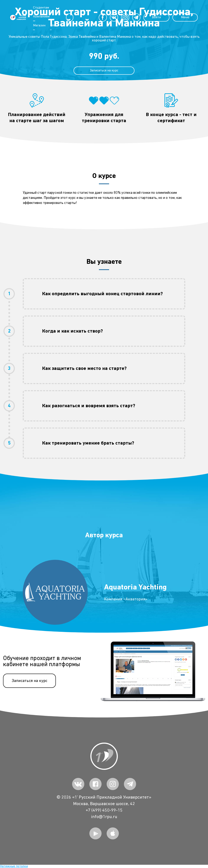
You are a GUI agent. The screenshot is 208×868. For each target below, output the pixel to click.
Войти (156, 17)
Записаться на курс (29, 681)
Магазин (39, 26)
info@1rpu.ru (104, 817)
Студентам (41, 8)
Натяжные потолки (14, 866)
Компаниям (41, 17)
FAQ (53, 26)
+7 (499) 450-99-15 (104, 810)
